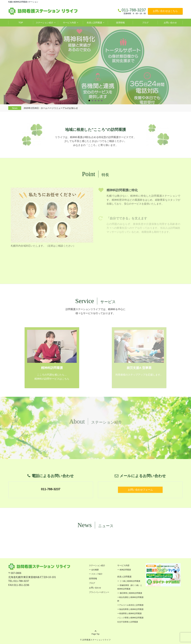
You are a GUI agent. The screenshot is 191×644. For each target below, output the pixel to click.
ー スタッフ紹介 (96, 574)
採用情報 (120, 23)
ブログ (145, 23)
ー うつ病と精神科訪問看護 (129, 581)
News (15, 108)
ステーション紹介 (45, 23)
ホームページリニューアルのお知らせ (59, 108)
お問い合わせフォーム (140, 513)
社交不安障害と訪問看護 (129, 622)
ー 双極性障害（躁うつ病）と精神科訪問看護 (130, 587)
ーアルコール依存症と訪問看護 (130, 605)
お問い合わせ (170, 23)
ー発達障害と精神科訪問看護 (129, 613)
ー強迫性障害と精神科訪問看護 (130, 609)
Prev (5, 65)
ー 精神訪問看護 (124, 570)
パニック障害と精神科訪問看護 (130, 618)
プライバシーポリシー (99, 592)
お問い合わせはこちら (165, 11)
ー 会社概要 (94, 570)
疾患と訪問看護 (94, 23)
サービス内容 (69, 23)
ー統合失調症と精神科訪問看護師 (130, 599)
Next (186, 65)
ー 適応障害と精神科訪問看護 (130, 593)
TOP (21, 23)
